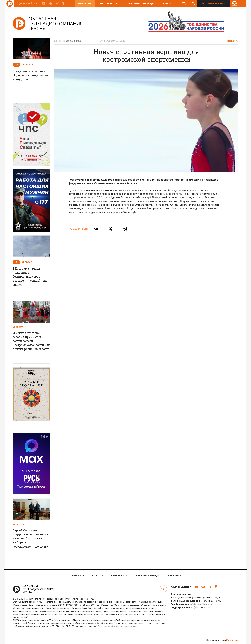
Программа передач (141, 4)
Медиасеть (231, 640)
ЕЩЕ (168, 4)
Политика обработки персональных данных (121, 626)
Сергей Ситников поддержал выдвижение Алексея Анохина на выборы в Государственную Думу (32, 539)
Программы (174, 576)
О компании (77, 576)
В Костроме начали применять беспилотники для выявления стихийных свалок (32, 277)
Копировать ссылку (114, 41)
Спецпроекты (108, 4)
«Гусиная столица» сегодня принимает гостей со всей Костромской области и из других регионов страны (32, 343)
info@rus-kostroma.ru (200, 604)
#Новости (231, 41)
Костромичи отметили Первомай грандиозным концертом (32, 77)
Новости (85, 4)
